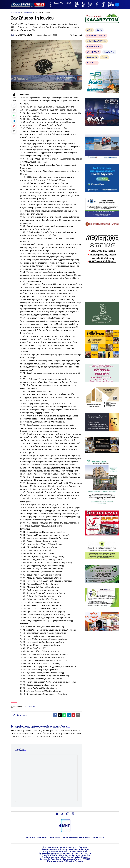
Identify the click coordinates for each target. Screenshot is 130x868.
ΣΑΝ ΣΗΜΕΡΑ (27, 12)
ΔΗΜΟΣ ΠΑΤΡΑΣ (94, 46)
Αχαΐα (99, 30)
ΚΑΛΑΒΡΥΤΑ (109, 52)
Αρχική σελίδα (16, 12)
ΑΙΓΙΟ (90, 30)
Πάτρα (105, 57)
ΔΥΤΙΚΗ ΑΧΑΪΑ (93, 52)
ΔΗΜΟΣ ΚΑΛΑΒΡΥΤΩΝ (97, 41)
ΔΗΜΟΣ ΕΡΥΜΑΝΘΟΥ (96, 36)
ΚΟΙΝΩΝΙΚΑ (92, 57)
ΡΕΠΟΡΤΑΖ (92, 63)
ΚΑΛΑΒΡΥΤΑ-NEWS (23, 35)
